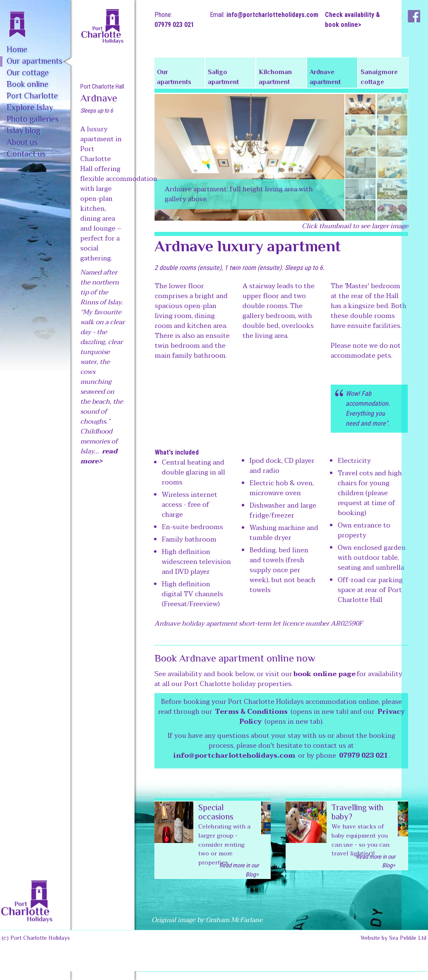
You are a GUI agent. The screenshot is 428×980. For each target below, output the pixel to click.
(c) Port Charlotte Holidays (36, 939)
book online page (325, 674)
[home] (35, 19)
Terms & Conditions (251, 712)
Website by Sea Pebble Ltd (393, 939)
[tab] (360, 104)
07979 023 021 (174, 25)
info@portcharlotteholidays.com (272, 15)
